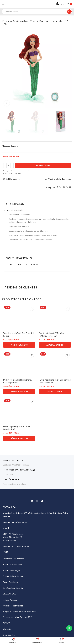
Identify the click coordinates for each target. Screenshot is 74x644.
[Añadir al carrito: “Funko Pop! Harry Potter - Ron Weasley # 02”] (19, 438)
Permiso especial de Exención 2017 (18, 617)
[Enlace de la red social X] (60, 187)
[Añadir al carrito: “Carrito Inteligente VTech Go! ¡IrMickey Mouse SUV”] (55, 345)
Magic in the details (15, 210)
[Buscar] (37, 12)
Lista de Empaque (10, 600)
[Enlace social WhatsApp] (67, 187)
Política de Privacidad (12, 564)
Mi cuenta (7, 629)
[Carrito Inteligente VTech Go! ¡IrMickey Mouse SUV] (55, 318)
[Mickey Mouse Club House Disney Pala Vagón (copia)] (19, 364)
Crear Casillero (9, 635)
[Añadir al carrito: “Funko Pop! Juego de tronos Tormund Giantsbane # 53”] (55, 392)
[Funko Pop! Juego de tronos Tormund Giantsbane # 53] (55, 364)
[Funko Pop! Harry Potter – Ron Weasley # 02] (19, 411)
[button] (4, 68)
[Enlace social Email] (64, 187)
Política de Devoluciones (13, 576)
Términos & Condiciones (13, 559)
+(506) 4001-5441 (20, 522)
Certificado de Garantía (13, 588)
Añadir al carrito (43, 166)
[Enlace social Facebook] (57, 187)
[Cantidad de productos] (8, 166)
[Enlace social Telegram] (70, 187)
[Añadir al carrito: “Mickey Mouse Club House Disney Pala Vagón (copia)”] (19, 392)
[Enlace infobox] (37, 463)
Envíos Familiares (10, 582)
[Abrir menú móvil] (3, 4)
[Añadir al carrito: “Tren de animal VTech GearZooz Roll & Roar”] (19, 345)
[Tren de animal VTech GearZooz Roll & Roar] (19, 318)
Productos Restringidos (13, 606)
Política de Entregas (11, 570)
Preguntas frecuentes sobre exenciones (19, 611)
